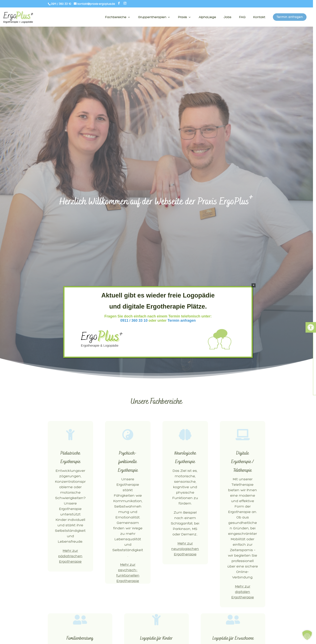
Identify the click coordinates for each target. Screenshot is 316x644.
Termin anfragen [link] (182, 320)
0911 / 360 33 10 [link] (134, 320)
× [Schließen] (254, 285)
